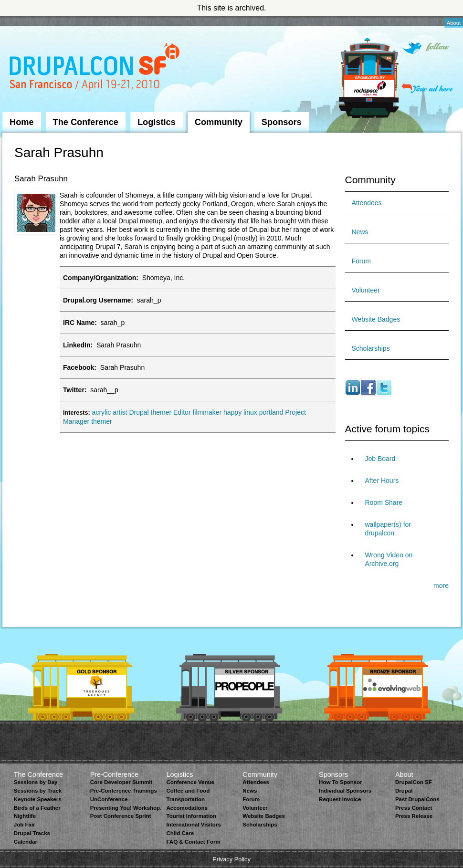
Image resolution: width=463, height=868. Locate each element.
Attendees (367, 203)
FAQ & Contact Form (193, 842)
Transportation (185, 799)
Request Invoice (340, 799)
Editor (182, 412)
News (360, 232)
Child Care (180, 833)
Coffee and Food (188, 791)
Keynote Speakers (38, 799)
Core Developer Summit (121, 782)
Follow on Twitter (425, 48)
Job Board (380, 459)
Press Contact (414, 808)
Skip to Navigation (21, 21)
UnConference (109, 799)
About (454, 23)
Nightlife (25, 816)
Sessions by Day (36, 782)
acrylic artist (110, 412)
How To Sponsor (341, 782)
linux (250, 412)
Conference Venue (190, 782)
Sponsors (282, 122)
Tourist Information (191, 816)
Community (219, 122)
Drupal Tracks (32, 833)
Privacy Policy (231, 859)
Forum (361, 261)
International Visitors (193, 825)
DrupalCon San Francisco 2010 (96, 68)
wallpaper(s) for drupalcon (388, 529)
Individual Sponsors (345, 791)
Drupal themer (150, 412)
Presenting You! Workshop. (126, 808)
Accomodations (187, 808)
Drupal (404, 791)
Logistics (157, 122)
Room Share (384, 502)
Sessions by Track (38, 791)
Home (22, 122)
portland (271, 412)
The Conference (86, 122)
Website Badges (376, 319)
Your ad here (427, 88)
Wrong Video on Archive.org (389, 559)
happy (232, 412)
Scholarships (371, 348)
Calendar (26, 842)
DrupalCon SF (414, 782)
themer (102, 421)
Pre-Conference (115, 774)
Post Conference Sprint (121, 816)
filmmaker (207, 412)
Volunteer (366, 290)
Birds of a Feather (37, 808)
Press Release (414, 816)
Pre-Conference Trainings (124, 791)
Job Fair (25, 825)
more (441, 586)
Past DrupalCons (417, 799)
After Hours (382, 481)
